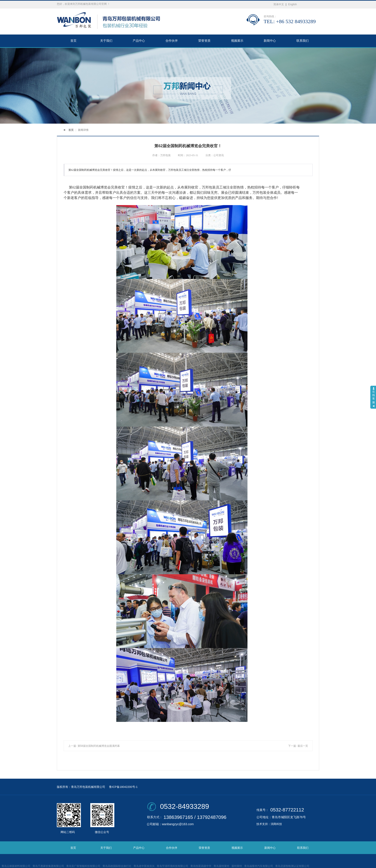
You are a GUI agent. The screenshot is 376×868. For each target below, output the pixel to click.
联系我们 (303, 41)
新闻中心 (270, 41)
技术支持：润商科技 (269, 824)
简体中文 (279, 4)
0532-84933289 (185, 806)
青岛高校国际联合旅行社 (117, 866)
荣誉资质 (204, 41)
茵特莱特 (237, 866)
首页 (73, 41)
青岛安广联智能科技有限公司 (83, 866)
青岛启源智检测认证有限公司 (292, 866)
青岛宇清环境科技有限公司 (172, 866)
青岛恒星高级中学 (201, 866)
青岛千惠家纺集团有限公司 (48, 866)
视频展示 (237, 41)
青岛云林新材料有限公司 (16, 866)
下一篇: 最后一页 (298, 746)
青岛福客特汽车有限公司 (259, 866)
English (292, 4)
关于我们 (106, 41)
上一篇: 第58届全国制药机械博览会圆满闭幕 (94, 746)
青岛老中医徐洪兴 (144, 866)
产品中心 (139, 41)
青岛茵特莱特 (221, 866)
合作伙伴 (172, 41)
